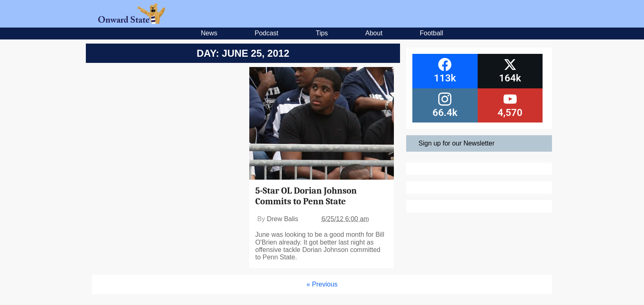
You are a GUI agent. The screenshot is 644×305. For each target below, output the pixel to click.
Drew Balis (283, 219)
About (374, 33)
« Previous (322, 284)
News (209, 33)
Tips (322, 33)
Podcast (267, 33)
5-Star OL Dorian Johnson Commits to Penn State (306, 196)
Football (431, 33)
